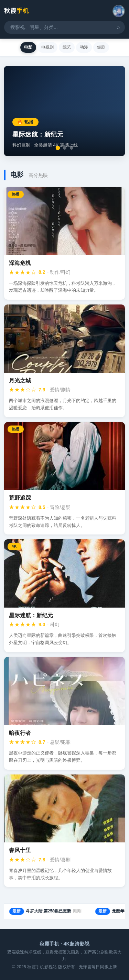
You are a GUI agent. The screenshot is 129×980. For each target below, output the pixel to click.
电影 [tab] (28, 47)
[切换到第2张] (65, 148)
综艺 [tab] (67, 47)
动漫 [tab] (84, 47)
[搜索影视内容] (64, 27)
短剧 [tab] (101, 47)
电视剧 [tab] (47, 47)
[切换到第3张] (72, 148)
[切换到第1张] (58, 148)
